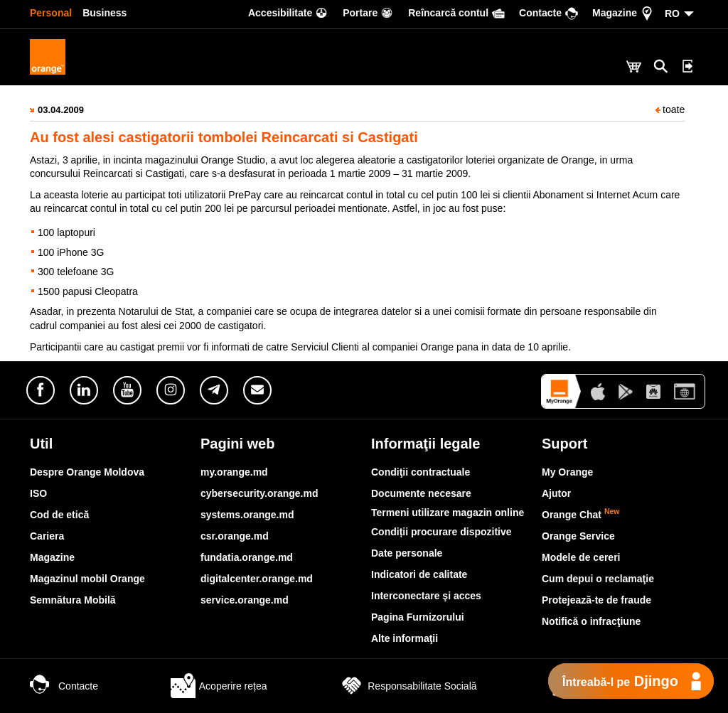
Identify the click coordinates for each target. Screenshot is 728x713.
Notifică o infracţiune (591, 621)
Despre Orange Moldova (87, 472)
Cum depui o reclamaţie (598, 579)
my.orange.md (234, 472)
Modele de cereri (581, 557)
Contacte (64, 686)
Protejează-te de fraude (596, 600)
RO (672, 14)
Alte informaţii (405, 638)
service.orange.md (245, 600)
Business (105, 13)
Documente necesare (421, 493)
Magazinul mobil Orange (87, 579)
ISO (38, 493)
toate (670, 109)
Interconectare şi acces (426, 596)
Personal (51, 13)
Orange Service (578, 536)
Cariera (47, 536)
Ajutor (556, 493)
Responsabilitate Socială (408, 686)
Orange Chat (581, 515)
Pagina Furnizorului (418, 617)
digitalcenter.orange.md (257, 579)
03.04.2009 (61, 110)
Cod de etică (59, 515)
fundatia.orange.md (247, 557)
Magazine (52, 557)
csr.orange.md (235, 536)
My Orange (567, 472)
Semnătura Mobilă (73, 600)
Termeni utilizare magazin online (448, 513)
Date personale (407, 553)
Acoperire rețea (219, 686)
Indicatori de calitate (419, 574)
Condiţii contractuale (421, 472)
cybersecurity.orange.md (259, 493)
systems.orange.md (247, 515)
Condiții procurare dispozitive (441, 532)
